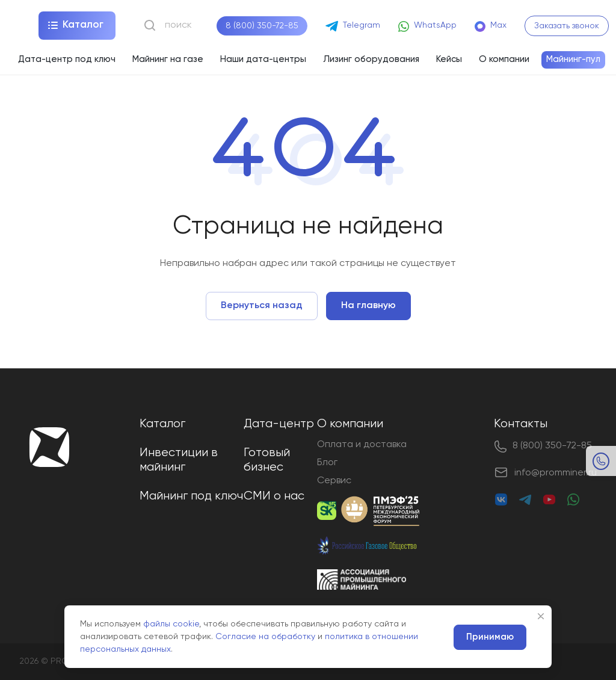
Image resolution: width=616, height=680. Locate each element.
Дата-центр (279, 424)
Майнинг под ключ (191, 496)
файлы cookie (171, 624)
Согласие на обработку (265, 637)
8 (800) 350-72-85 (262, 26)
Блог (327, 463)
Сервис (334, 481)
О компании (350, 424)
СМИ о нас (274, 496)
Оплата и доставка (362, 445)
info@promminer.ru (556, 473)
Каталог (162, 424)
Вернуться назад (262, 306)
